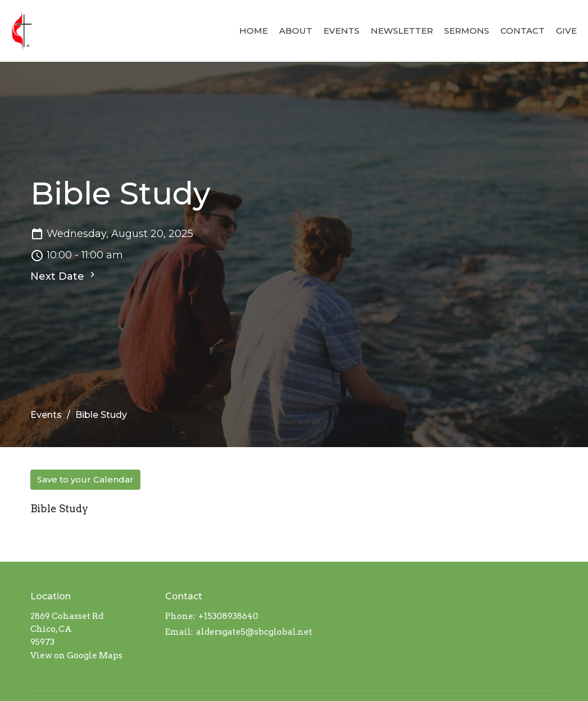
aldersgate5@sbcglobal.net (254, 632)
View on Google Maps (76, 656)
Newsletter (402, 31)
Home (254, 31)
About (296, 31)
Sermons (467, 31)
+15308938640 (228, 616)
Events (341, 31)
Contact (523, 31)
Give (566, 31)
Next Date (64, 276)
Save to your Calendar (85, 479)
